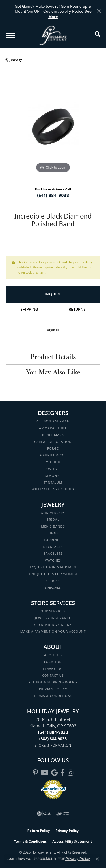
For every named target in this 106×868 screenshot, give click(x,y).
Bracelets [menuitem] (53, 553)
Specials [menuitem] (53, 588)
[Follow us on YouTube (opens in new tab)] (45, 773)
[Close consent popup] (97, 859)
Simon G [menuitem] (53, 476)
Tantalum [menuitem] (53, 482)
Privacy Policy (53, 689)
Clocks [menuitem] (53, 581)
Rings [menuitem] (53, 533)
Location (53, 662)
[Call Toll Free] (53, 739)
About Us (53, 655)
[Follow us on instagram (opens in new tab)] (71, 773)
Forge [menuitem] (53, 448)
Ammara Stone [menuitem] (53, 428)
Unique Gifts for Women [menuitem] (53, 574)
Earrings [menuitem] (53, 540)
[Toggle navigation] (10, 35)
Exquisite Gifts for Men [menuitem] (53, 567)
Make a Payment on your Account (53, 631)
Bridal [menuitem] (53, 519)
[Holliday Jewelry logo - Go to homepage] (53, 35)
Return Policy (39, 831)
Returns (77, 309)
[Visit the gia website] (44, 814)
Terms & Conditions (53, 696)
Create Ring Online (53, 625)
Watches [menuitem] (53, 560)
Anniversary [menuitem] (53, 513)
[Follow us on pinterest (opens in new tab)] (35, 773)
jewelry (16, 59)
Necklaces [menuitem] (53, 547)
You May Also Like (53, 372)
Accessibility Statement (72, 841)
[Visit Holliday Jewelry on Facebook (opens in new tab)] (63, 773)
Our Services (53, 611)
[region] (53, 127)
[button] (98, 35)
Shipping (29, 309)
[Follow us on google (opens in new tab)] (54, 773)
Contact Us (53, 675)
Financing (53, 669)
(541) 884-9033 (53, 195)
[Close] (99, 11)
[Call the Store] (53, 732)
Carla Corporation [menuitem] (53, 442)
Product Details (53, 357)
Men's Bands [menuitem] (53, 526)
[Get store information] (53, 745)
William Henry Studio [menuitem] (53, 489)
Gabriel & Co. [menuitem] (53, 455)
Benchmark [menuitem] (53, 435)
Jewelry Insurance (53, 618)
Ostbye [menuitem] (53, 469)
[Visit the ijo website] (63, 814)
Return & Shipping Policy (53, 682)
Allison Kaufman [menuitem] (53, 421)
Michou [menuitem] (53, 462)
